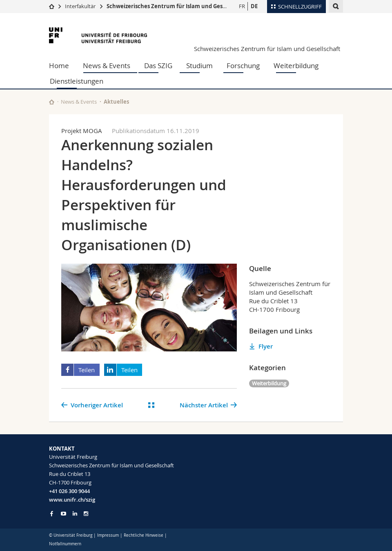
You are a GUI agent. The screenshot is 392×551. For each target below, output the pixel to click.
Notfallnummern (65, 544)
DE (254, 6)
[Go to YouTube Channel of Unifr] (63, 514)
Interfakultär (80, 6)
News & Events (107, 66)
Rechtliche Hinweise (144, 535)
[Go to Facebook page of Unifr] (52, 513)
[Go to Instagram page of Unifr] (86, 514)
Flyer (266, 346)
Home (59, 66)
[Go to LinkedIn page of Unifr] (75, 514)
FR (242, 6)
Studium (199, 66)
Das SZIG (158, 66)
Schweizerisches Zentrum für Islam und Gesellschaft (176, 6)
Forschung (243, 66)
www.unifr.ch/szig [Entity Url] (72, 500)
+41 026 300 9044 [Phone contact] (69, 491)
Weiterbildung (296, 66)
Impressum (108, 535)
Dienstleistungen (77, 81)
